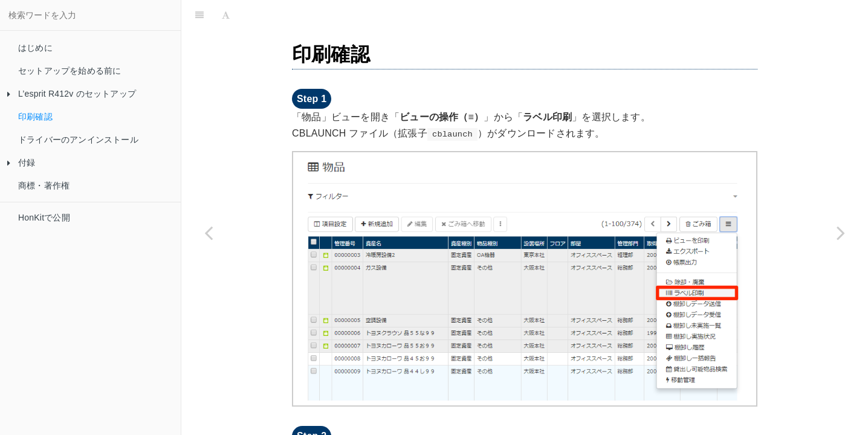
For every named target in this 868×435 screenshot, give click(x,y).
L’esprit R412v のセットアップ (72, 94)
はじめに (35, 48)
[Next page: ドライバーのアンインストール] (841, 233)
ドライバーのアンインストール (78, 140)
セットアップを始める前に (70, 71)
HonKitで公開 (44, 217)
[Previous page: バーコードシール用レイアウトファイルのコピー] (209, 233)
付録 (21, 163)
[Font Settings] (226, 15)
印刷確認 (35, 117)
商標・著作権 (44, 185)
